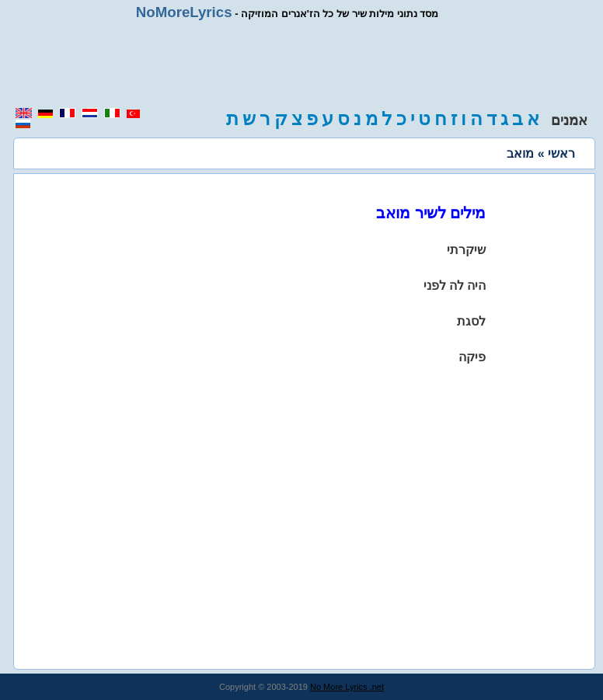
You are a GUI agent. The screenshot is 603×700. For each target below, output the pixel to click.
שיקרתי (466, 250)
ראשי (561, 153)
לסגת (471, 321)
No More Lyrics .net (347, 687)
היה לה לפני (455, 286)
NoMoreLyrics (184, 12)
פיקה (472, 357)
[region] (301, 64)
